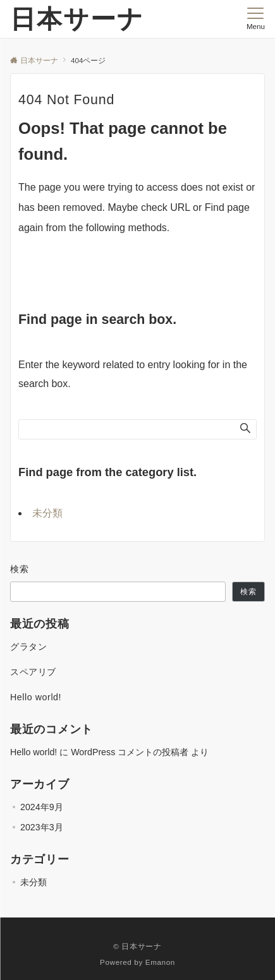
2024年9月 (42, 807)
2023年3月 (42, 827)
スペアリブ (33, 672)
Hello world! (36, 697)
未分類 (47, 513)
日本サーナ (77, 19)
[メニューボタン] (256, 19)
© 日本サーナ (137, 946)
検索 (20, 569)
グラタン (28, 647)
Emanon (160, 962)
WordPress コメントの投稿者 (130, 752)
